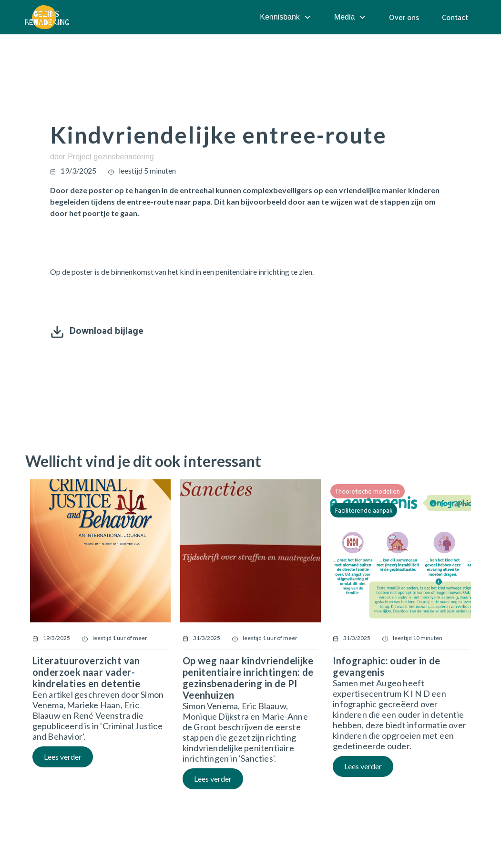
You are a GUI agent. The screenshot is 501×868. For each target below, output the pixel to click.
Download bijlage (106, 330)
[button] (286, 17)
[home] (47, 17)
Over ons (404, 17)
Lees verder (63, 757)
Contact (455, 17)
